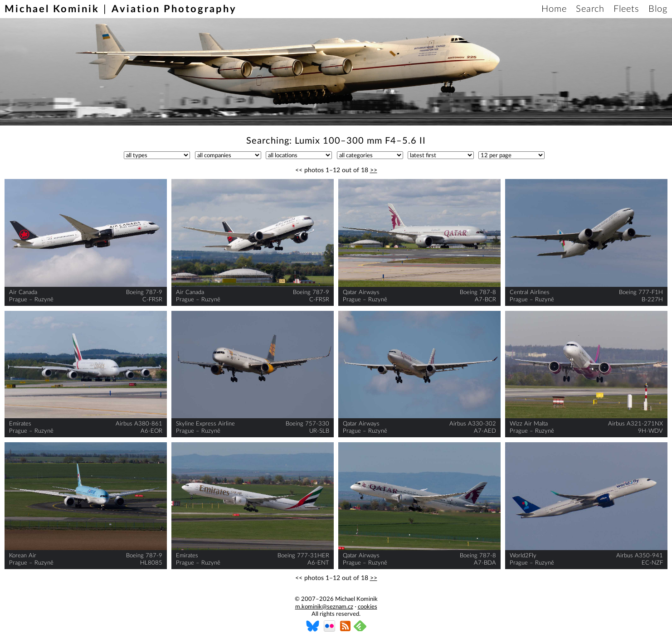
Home (554, 9)
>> (374, 170)
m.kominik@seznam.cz (324, 607)
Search (590, 9)
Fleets (626, 9)
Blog (658, 9)
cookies (368, 607)
